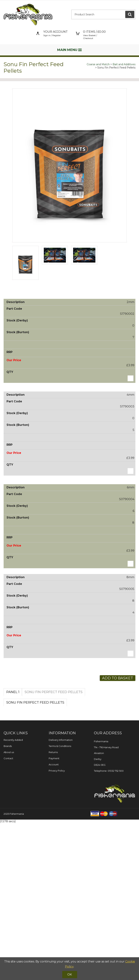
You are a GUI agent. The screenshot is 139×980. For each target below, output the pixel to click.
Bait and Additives (124, 64)
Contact (8, 915)
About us (9, 909)
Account (54, 921)
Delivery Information (61, 897)
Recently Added (13, 897)
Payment (54, 915)
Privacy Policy (57, 928)
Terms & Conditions (60, 903)
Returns (53, 909)
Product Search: (71, 10)
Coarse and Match (98, 64)
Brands (8, 903)
